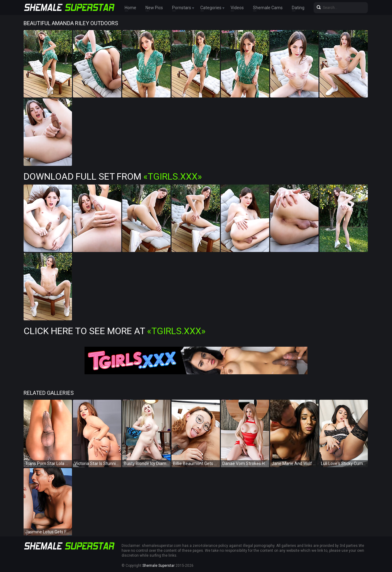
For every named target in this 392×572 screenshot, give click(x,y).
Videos (237, 8)
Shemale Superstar (158, 566)
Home (130, 8)
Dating (298, 8)
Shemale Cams (268, 8)
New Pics (154, 8)
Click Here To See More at (115, 331)
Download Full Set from (113, 176)
